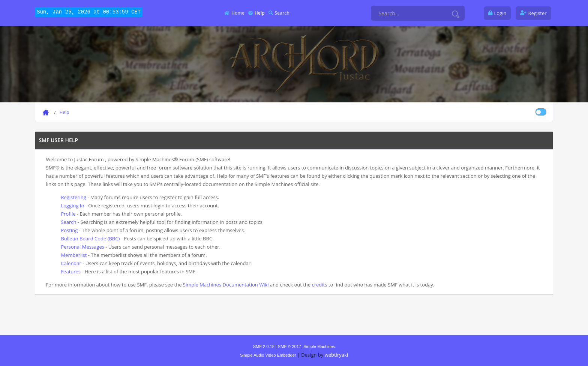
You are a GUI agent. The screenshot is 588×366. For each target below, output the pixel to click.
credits (319, 285)
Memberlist (74, 255)
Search (68, 222)
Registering (73, 197)
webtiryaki (336, 355)
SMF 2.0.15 (264, 346)
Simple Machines (319, 346)
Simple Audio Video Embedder (268, 355)
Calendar (71, 263)
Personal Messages (82, 247)
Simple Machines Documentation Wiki (226, 285)
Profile (68, 214)
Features (71, 271)
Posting (69, 230)
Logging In (72, 205)
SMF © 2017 (289, 346)
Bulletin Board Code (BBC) (90, 238)
